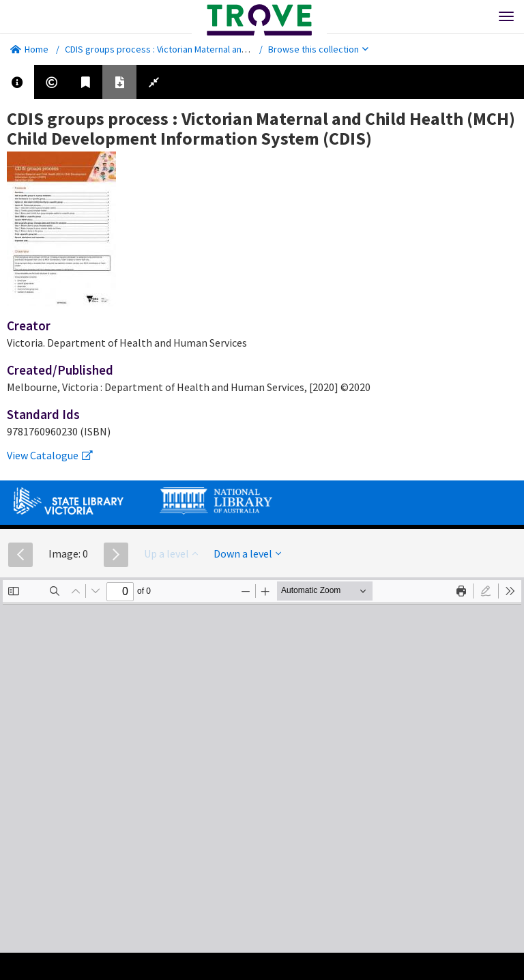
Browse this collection (318, 49)
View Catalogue (50, 455)
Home (29, 49)
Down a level (247, 553)
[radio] (486, 591)
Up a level (171, 553)
